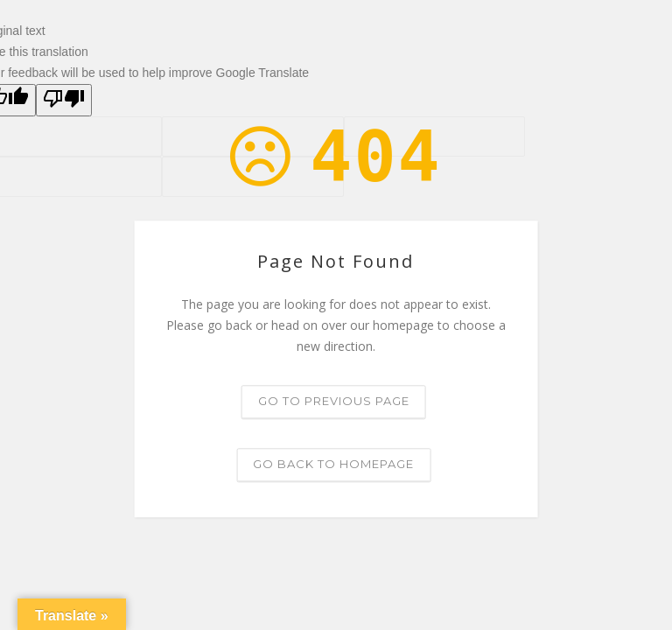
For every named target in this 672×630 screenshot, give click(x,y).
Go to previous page (334, 402)
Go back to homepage (333, 465)
